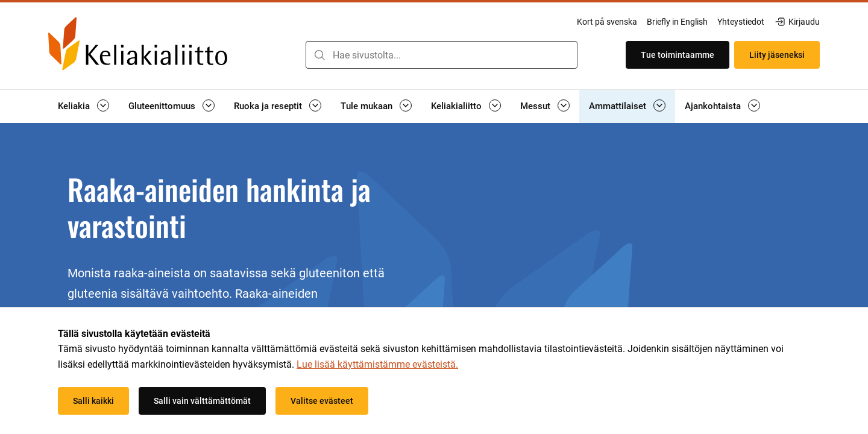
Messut (535, 106)
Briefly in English (677, 22)
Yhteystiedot (741, 22)
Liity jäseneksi (777, 55)
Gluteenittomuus (162, 106)
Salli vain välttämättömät (202, 401)
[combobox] (442, 55)
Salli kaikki (93, 401)
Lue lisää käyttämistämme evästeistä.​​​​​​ (377, 364)
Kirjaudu (797, 22)
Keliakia (74, 106)
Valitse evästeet (322, 401)
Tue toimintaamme (678, 55)
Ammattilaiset (618, 106)
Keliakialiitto (456, 106)
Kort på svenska (607, 22)
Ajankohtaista (713, 106)
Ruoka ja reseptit (268, 106)
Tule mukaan (366, 106)
